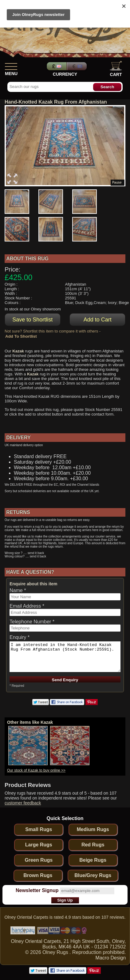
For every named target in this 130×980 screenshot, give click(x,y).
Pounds (56, 66)
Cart (116, 69)
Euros (77, 66)
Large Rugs (39, 845)
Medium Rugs (93, 829)
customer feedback (23, 803)
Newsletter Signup (37, 890)
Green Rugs (39, 860)
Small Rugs (39, 829)
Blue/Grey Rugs (93, 875)
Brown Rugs (38, 875)
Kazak (18, 351)
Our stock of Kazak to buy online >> (36, 770)
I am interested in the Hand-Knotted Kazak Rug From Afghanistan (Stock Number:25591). (65, 657)
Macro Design (111, 958)
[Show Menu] (11, 65)
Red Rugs (93, 845)
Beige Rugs (93, 860)
